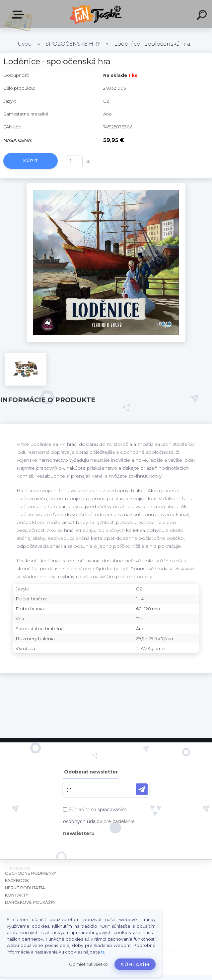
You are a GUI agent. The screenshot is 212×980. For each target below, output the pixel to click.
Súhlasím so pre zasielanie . (99, 821)
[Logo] (96, 14)
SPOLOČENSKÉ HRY (73, 44)
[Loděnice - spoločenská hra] (106, 186)
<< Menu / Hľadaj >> (19, 15)
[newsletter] (142, 789)
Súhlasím (135, 964)
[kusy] (74, 161)
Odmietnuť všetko (88, 964)
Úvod (25, 44)
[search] (203, 16)
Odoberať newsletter (91, 772)
